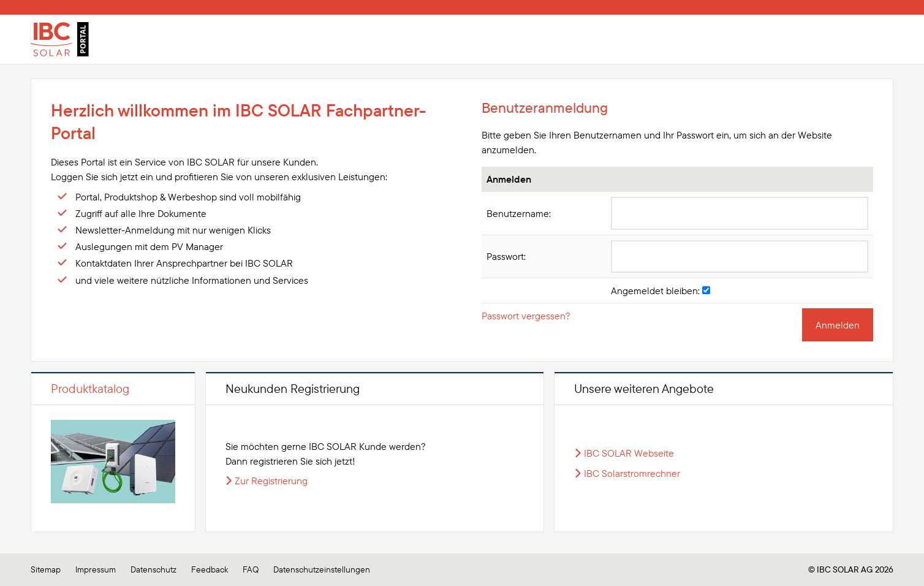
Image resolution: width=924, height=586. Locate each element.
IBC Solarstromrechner (632, 473)
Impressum (96, 569)
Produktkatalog (90, 388)
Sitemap (46, 569)
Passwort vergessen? (526, 316)
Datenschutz (153, 569)
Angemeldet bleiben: (661, 291)
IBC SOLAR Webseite (629, 453)
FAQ (251, 569)
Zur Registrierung (271, 481)
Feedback (210, 569)
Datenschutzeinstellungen (322, 569)
